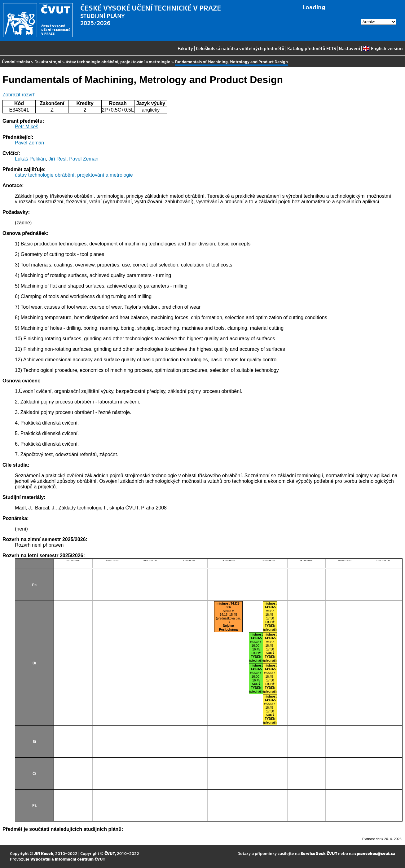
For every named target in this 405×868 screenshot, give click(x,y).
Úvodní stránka (16, 62)
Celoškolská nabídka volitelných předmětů (240, 48)
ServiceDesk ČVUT (319, 853)
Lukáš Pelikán (30, 159)
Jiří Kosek (44, 853)
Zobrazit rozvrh (19, 95)
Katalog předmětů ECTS (312, 48)
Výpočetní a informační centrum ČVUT (68, 859)
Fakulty (185, 48)
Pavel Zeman (29, 143)
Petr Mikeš (27, 127)
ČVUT (110, 853)
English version (383, 48)
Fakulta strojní (48, 62)
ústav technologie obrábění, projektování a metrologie (118, 62)
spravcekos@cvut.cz (375, 853)
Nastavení (349, 48)
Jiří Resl (58, 159)
